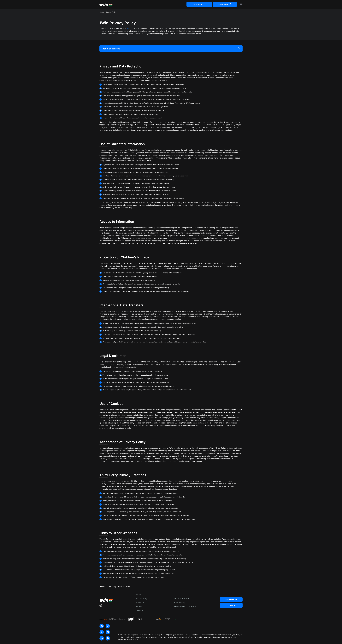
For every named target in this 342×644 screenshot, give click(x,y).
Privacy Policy (180, 602)
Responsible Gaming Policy (185, 606)
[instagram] (108, 626)
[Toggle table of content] (240, 49)
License (139, 606)
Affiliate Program (143, 598)
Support (139, 610)
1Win (128, 28)
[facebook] (102, 626)
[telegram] (108, 638)
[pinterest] (108, 632)
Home (102, 12)
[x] (102, 632)
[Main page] (106, 4)
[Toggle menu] (241, 4)
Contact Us (141, 602)
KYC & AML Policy (181, 598)
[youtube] (102, 638)
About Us (140, 595)
